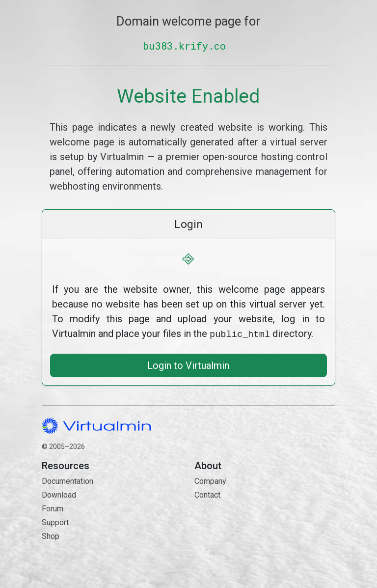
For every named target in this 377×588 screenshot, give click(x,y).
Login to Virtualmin (188, 364)
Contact (265, 529)
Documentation (67, 480)
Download (59, 494)
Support (55, 521)
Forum (53, 508)
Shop (51, 535)
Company (210, 480)
